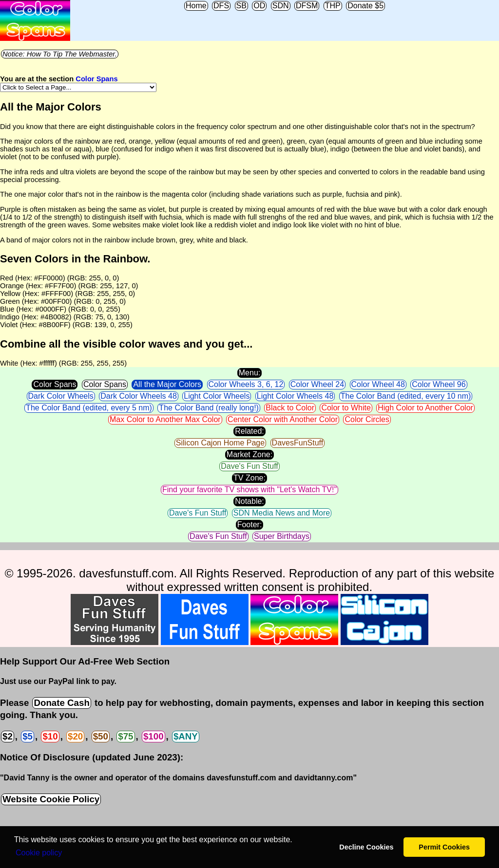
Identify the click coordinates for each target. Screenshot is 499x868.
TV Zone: (249, 478)
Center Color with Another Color (283, 419)
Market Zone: (249, 454)
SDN (281, 6)
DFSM (307, 6)
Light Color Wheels (217, 396)
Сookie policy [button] (39, 853)
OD (259, 6)
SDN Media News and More (282, 513)
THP (333, 6)
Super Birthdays (282, 536)
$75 (125, 736)
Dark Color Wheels (61, 396)
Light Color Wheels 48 (295, 396)
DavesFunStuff (298, 443)
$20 (75, 736)
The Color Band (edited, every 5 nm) (89, 408)
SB (241, 6)
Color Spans (96, 79)
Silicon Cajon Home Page (220, 443)
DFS (221, 6)
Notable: (249, 501)
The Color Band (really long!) (209, 408)
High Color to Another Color (425, 408)
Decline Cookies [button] (366, 847)
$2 (8, 736)
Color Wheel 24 (317, 384)
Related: (249, 431)
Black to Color (290, 408)
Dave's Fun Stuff (249, 466)
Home (196, 6)
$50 (101, 736)
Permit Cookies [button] (444, 847)
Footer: (250, 525)
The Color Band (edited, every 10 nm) (406, 396)
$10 (50, 736)
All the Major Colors (167, 384)
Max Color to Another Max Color (165, 419)
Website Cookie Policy (51, 799)
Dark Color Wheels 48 (139, 396)
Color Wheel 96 (439, 384)
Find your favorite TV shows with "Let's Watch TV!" (249, 489)
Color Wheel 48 (378, 384)
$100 (154, 736)
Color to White (346, 408)
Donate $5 (365, 6)
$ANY (186, 736)
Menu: (249, 373)
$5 (28, 736)
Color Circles (367, 419)
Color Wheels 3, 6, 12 (246, 384)
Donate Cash (61, 703)
